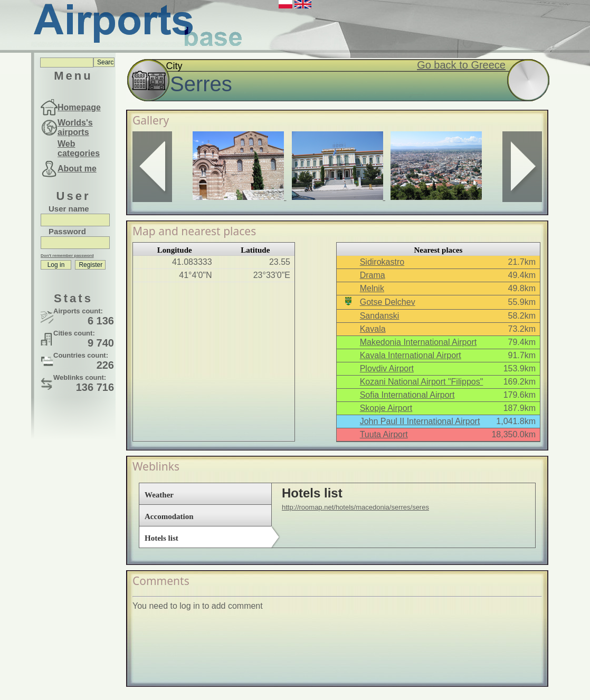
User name (69, 209)
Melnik (372, 288)
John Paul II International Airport (420, 421)
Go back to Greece (461, 65)
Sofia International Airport (407, 395)
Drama (373, 275)
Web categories (79, 148)
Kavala (373, 329)
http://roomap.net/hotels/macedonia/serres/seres (355, 507)
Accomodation (169, 516)
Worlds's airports (75, 127)
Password (67, 231)
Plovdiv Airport (387, 368)
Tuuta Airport (384, 434)
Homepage (79, 107)
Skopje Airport (386, 408)
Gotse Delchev (388, 302)
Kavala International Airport (411, 355)
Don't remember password (67, 256)
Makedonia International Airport (418, 342)
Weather (159, 495)
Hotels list (161, 538)
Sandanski (380, 316)
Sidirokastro (382, 262)
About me (77, 169)
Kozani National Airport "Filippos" (422, 382)
